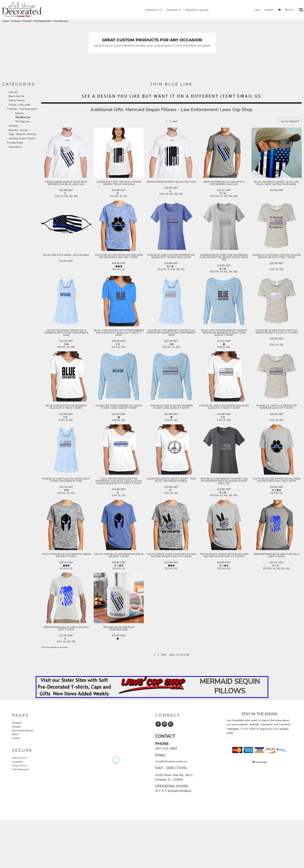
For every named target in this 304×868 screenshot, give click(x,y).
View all (13, 92)
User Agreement (20, 769)
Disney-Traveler (17, 100)
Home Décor (15, 147)
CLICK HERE (248, 729)
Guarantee (17, 762)
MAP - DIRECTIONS (171, 768)
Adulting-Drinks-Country (22, 138)
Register (269, 10)
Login (257, 10)
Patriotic (19, 113)
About (15, 734)
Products (16, 21)
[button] (154, 10)
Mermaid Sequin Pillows (151, 110)
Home (6, 21)
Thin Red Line (22, 122)
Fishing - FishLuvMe (19, 105)
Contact (16, 738)
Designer (17, 727)
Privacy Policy (19, 766)
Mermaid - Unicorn (18, 130)
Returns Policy (20, 758)
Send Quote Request (23, 731)
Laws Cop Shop (236, 110)
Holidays (13, 126)
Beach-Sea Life (16, 96)
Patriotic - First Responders (37, 21)
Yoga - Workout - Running (22, 134)
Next (175, 121)
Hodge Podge (16, 143)
